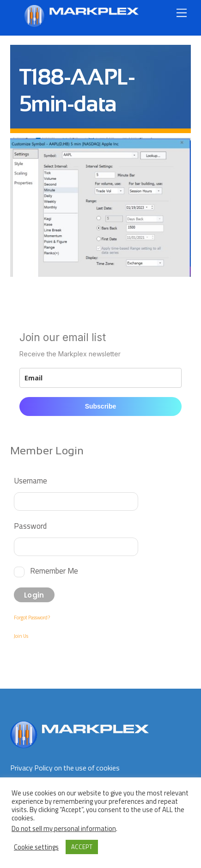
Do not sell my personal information (64, 828)
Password (30, 526)
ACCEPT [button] (82, 847)
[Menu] (182, 13)
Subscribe (101, 406)
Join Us (21, 636)
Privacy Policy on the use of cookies (65, 768)
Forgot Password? (32, 617)
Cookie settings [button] (36, 847)
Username (30, 480)
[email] (101, 378)
